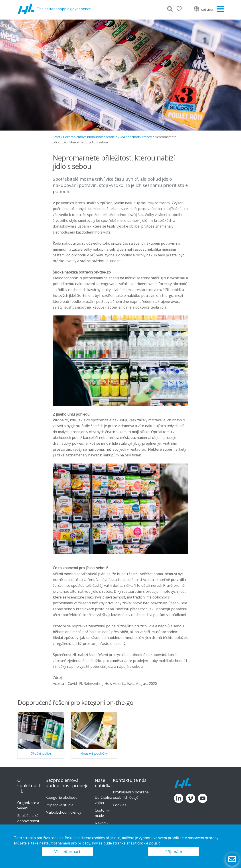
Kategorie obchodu (61, 797)
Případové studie (59, 805)
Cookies (120, 805)
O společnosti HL (29, 786)
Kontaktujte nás (130, 780)
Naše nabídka (103, 783)
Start (56, 137)
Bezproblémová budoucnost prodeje (90, 137)
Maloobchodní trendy (136, 137)
